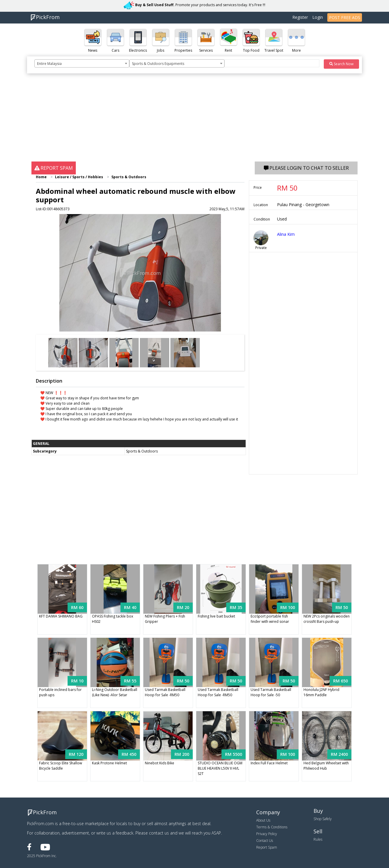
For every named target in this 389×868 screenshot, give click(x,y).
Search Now (341, 64)
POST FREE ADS (345, 17)
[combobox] (82, 63)
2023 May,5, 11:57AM (227, 209)
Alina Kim (286, 234)
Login (318, 17)
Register (300, 17)
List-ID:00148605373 (53, 209)
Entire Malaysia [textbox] (49, 64)
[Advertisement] (195, 120)
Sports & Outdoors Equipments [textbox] (158, 64)
